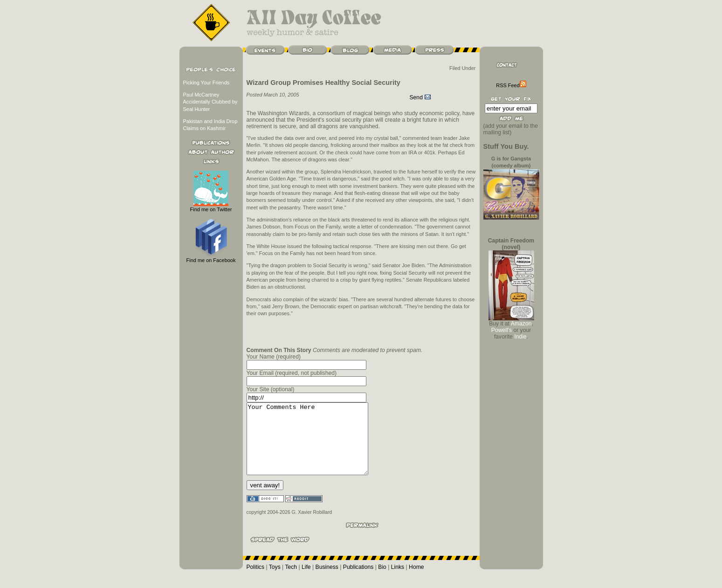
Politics (256, 581)
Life (306, 581)
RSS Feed (511, 85)
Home (416, 581)
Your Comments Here (314, 446)
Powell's (502, 330)
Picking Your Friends (206, 83)
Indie (520, 337)
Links (398, 581)
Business (327, 581)
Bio (382, 581)
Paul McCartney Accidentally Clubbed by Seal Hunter (210, 102)
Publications (358, 581)
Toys (275, 581)
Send (421, 97)
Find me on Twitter (211, 207)
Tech (291, 581)
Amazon (521, 324)
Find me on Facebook (211, 258)
